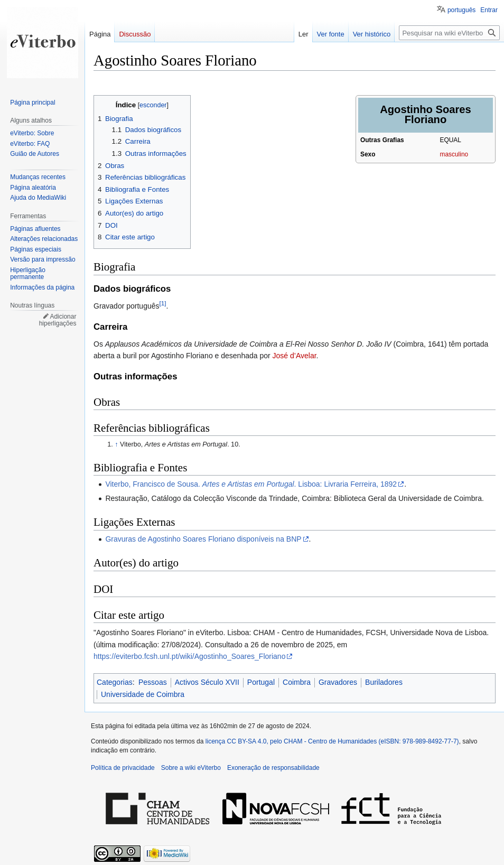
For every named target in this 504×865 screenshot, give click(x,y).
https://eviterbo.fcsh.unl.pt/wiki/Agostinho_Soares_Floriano (189, 656)
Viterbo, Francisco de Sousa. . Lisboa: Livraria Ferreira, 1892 (251, 484)
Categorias (115, 682)
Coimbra (297, 682)
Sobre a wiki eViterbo (191, 768)
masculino (454, 154)
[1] (163, 304)
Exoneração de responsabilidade (273, 768)
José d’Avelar (295, 356)
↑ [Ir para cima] (116, 444)
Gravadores (338, 682)
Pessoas (153, 682)
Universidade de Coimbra (143, 694)
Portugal (261, 682)
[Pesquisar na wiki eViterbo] (449, 33)
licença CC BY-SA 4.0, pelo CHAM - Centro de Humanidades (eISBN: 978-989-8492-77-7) (332, 741)
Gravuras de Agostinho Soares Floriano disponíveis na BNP (203, 539)
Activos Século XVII (207, 682)
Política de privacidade (123, 768)
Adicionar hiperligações (58, 320)
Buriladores (384, 682)
